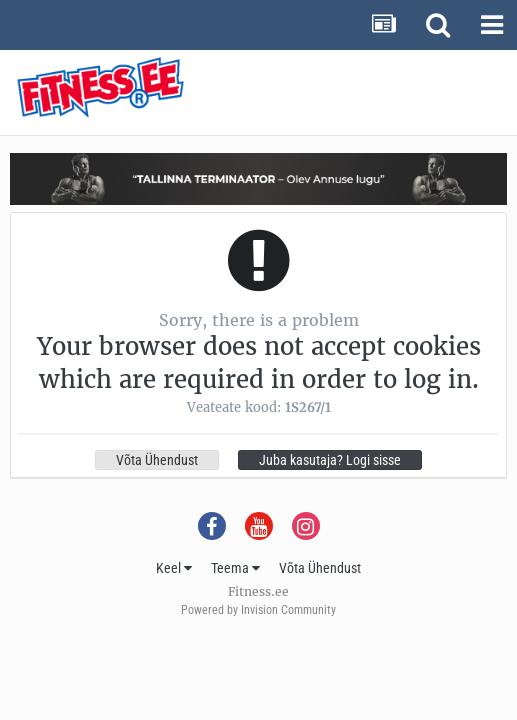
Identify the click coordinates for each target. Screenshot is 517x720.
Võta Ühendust (157, 460)
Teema (235, 568)
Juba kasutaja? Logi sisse (330, 460)
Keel (174, 568)
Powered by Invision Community (258, 610)
